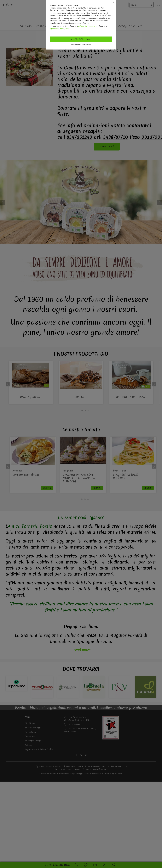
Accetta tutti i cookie (81, 39)
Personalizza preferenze (81, 45)
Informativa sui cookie (88, 26)
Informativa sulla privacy (60, 29)
